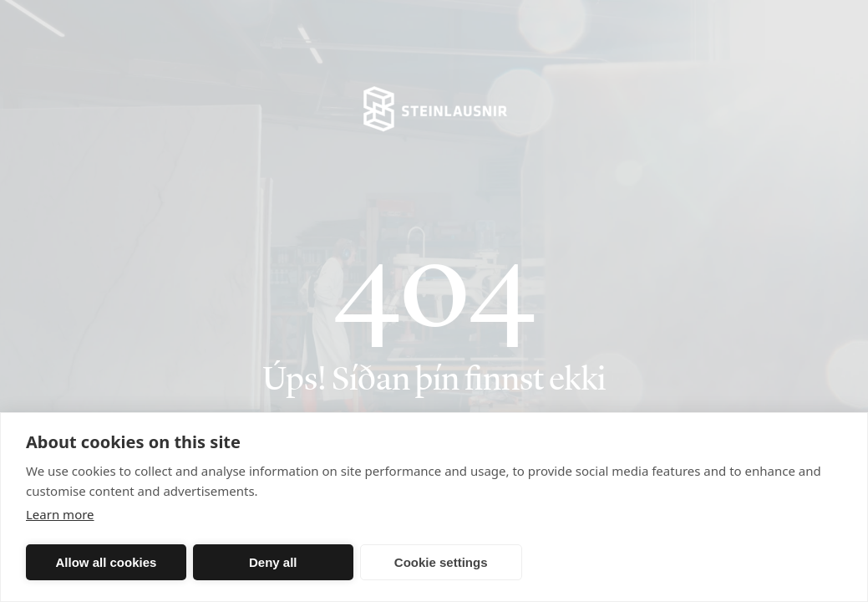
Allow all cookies (106, 562)
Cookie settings (441, 562)
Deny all (273, 562)
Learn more (60, 514)
